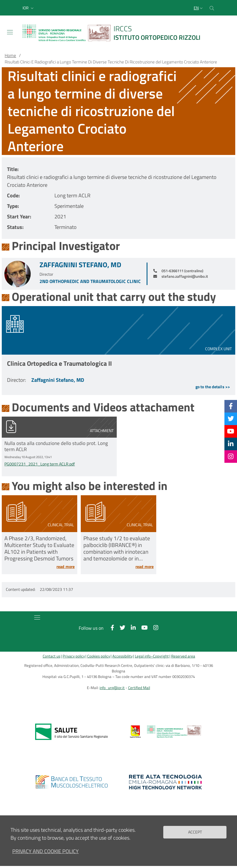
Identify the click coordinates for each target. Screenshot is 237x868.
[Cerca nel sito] (212, 8)
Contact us (51, 656)
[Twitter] (231, 419)
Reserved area (183, 656)
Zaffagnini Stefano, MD (80, 265)
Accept (195, 832)
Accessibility (122, 656)
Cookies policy (99, 656)
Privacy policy (74, 656)
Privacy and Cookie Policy (45, 851)
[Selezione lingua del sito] (199, 8)
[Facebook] (231, 406)
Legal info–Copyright (152, 656)
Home (10, 55)
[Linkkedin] (231, 444)
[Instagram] (231, 456)
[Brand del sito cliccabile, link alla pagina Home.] (115, 33)
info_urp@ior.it (112, 688)
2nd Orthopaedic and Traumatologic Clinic (90, 281)
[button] (29, 8)
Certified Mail (139, 688)
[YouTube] (231, 431)
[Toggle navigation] (10, 32)
